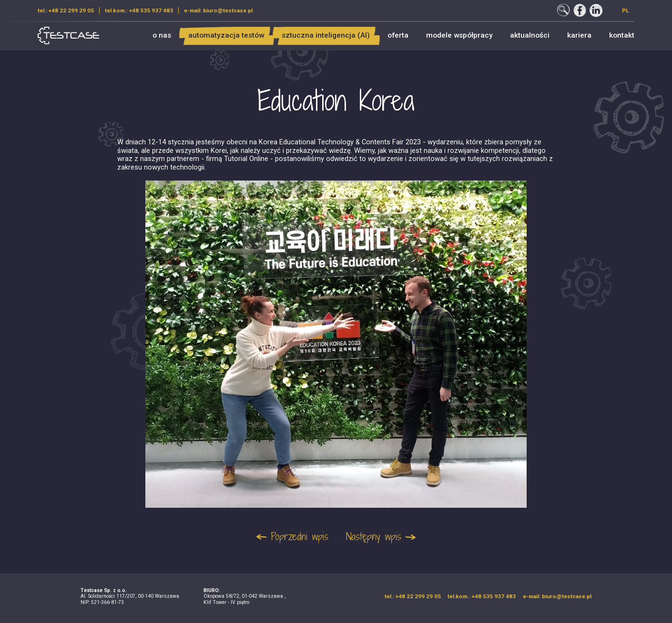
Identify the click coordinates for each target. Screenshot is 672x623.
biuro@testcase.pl (228, 10)
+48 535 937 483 (151, 10)
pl (626, 10)
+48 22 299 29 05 (71, 10)
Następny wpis (374, 537)
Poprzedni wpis (300, 537)
